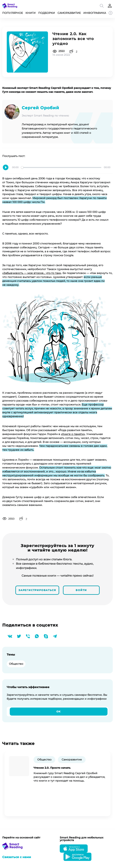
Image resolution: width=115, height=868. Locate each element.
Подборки (47, 13)
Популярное (13, 13)
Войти (82, 590)
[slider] (61, 167)
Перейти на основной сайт (21, 837)
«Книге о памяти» (73, 434)
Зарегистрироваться (38, 590)
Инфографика (95, 13)
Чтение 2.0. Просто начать (52, 767)
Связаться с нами (17, 857)
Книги (31, 13)
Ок (59, 711)
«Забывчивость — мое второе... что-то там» (32, 273)
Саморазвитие (69, 13)
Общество (16, 663)
